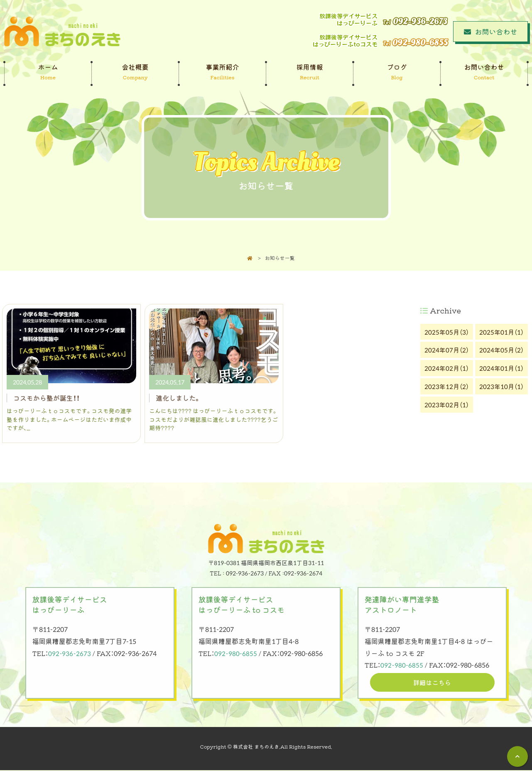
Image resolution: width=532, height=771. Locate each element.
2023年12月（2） (447, 386)
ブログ (397, 72)
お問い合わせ (484, 72)
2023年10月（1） (501, 386)
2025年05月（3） (447, 332)
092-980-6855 (236, 653)
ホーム (48, 72)
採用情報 (310, 72)
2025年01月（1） (501, 332)
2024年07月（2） (447, 350)
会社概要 (135, 72)
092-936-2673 (70, 653)
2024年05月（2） (501, 350)
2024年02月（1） (447, 368)
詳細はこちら (432, 683)
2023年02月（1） (447, 404)
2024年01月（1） (501, 368)
